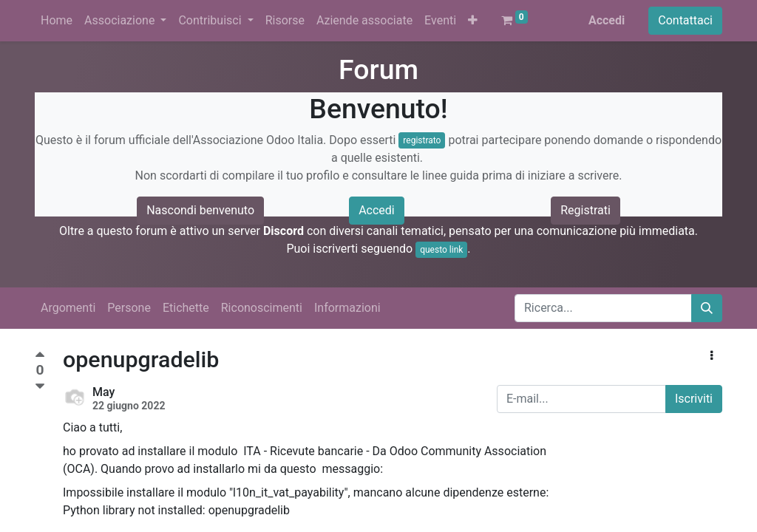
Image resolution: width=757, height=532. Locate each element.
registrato (422, 140)
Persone (129, 308)
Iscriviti (694, 399)
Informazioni (347, 308)
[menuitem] (57, 21)
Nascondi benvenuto (200, 210)
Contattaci (685, 20)
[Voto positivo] (40, 357)
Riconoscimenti (262, 308)
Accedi (607, 20)
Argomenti (68, 308)
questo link (441, 250)
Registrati (585, 210)
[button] (473, 21)
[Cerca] (707, 308)
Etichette (186, 308)
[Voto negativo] (40, 387)
